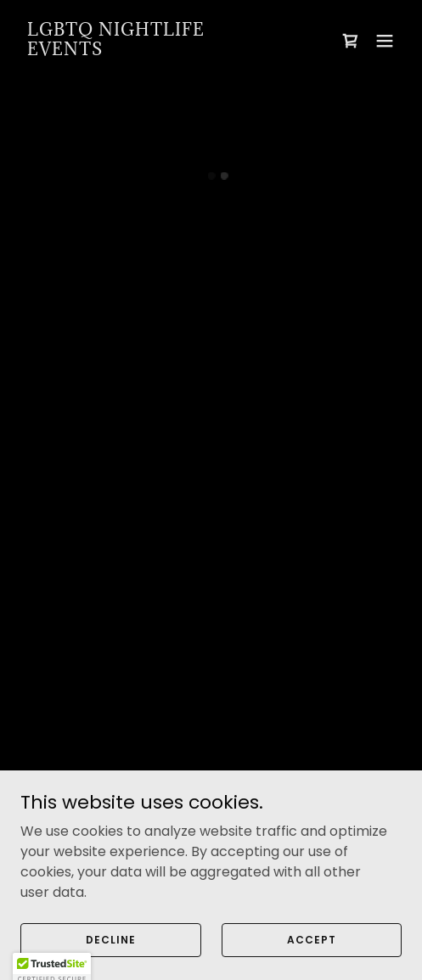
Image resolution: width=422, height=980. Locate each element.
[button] (351, 41)
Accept (312, 951)
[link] (154, 50)
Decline (111, 951)
